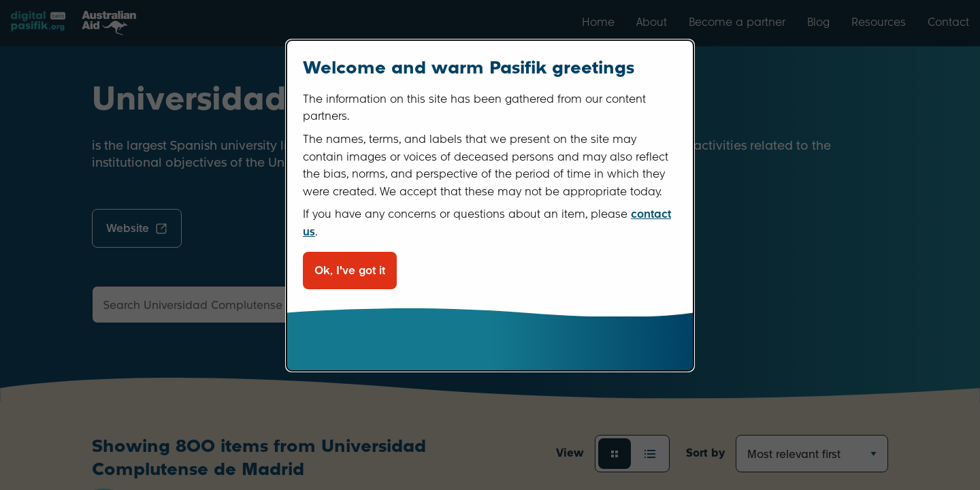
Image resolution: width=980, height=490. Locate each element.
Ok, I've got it (350, 271)
